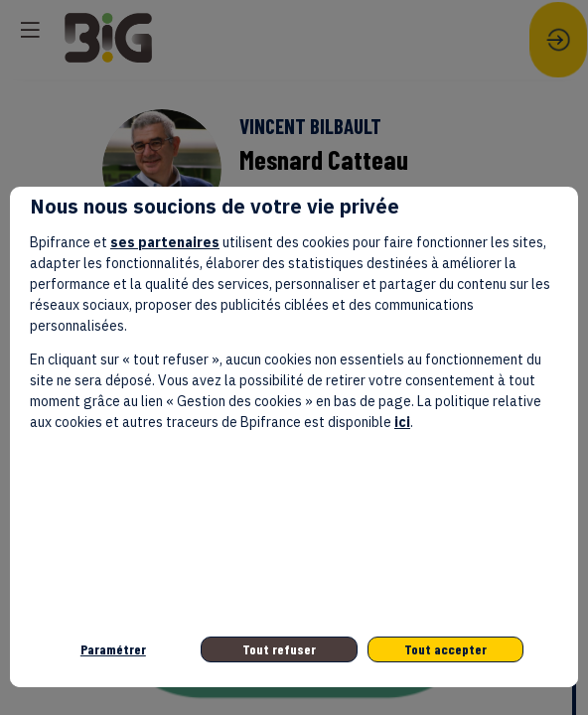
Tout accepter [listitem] (445, 649)
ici (402, 422)
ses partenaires (165, 242)
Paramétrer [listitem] (113, 649)
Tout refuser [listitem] (279, 649)
